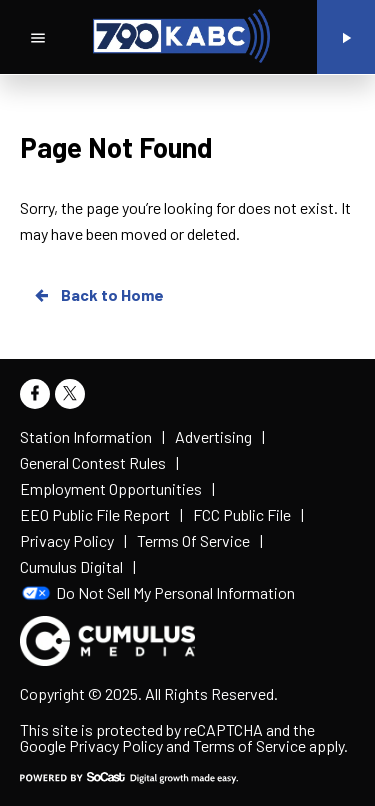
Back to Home (98, 295)
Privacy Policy (116, 745)
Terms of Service (249, 745)
